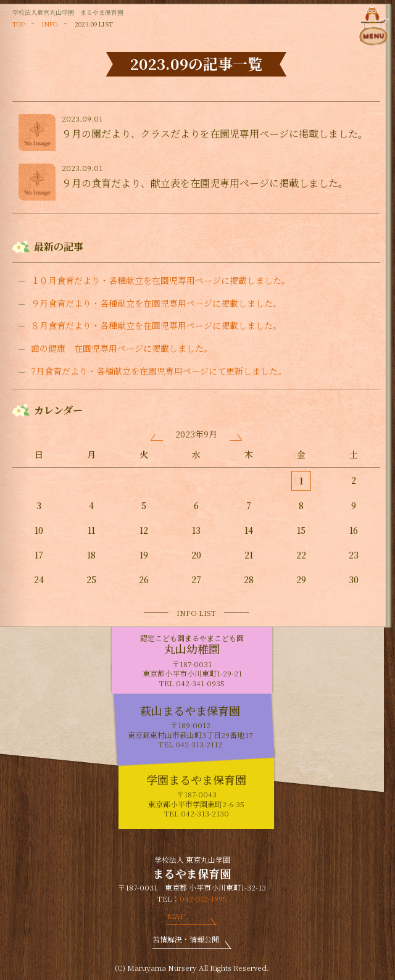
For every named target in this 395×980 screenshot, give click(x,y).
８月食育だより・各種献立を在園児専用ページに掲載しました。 (156, 326)
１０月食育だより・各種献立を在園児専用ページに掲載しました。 (160, 280)
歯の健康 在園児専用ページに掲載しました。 (122, 348)
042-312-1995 (203, 898)
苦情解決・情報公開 (186, 939)
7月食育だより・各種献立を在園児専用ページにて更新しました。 (159, 371)
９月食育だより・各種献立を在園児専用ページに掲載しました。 (156, 303)
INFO (50, 24)
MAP (176, 916)
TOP (19, 24)
